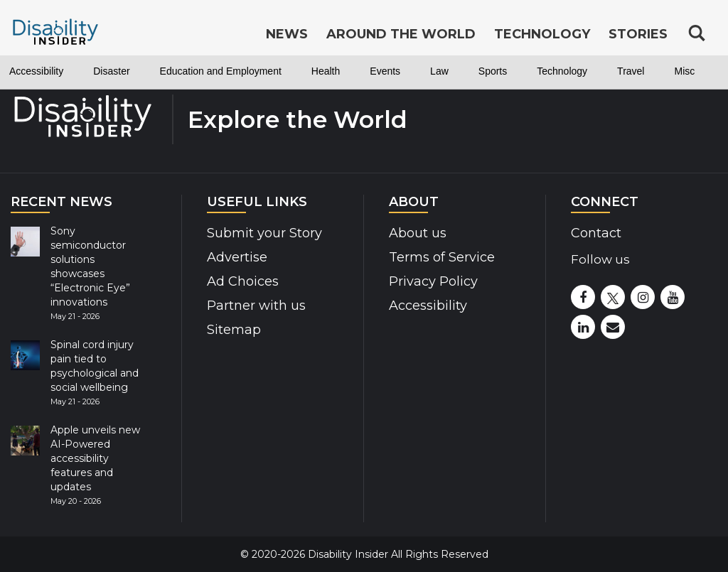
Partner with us (256, 306)
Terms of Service (442, 257)
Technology (562, 71)
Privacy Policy (433, 281)
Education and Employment (221, 71)
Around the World (401, 34)
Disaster (111, 71)
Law (439, 71)
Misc (684, 71)
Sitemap (234, 330)
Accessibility (36, 71)
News (287, 34)
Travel (631, 71)
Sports (493, 71)
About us (418, 233)
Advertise (237, 257)
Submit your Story (264, 233)
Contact (596, 233)
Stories (638, 34)
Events (385, 71)
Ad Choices (243, 281)
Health (326, 71)
